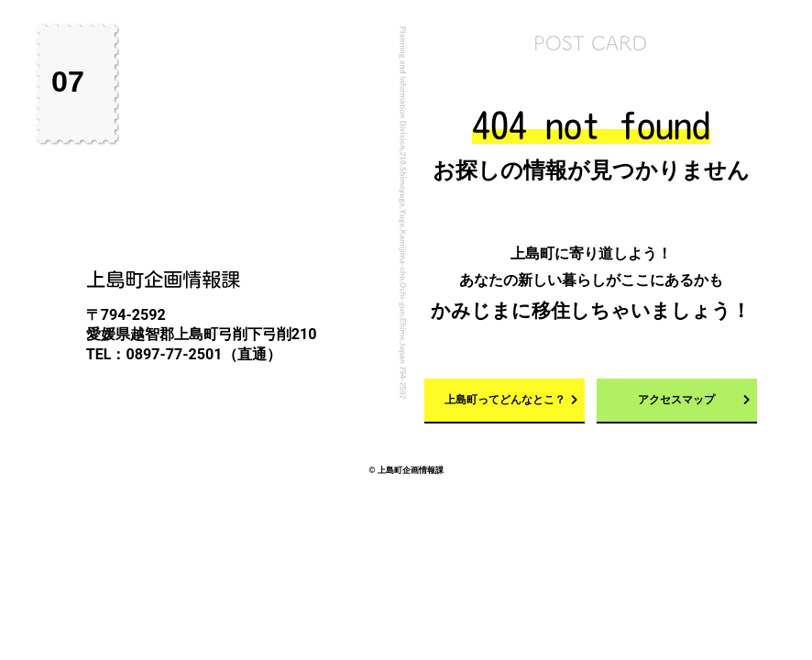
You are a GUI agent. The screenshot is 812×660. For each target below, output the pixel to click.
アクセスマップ (676, 400)
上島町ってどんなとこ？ (505, 400)
